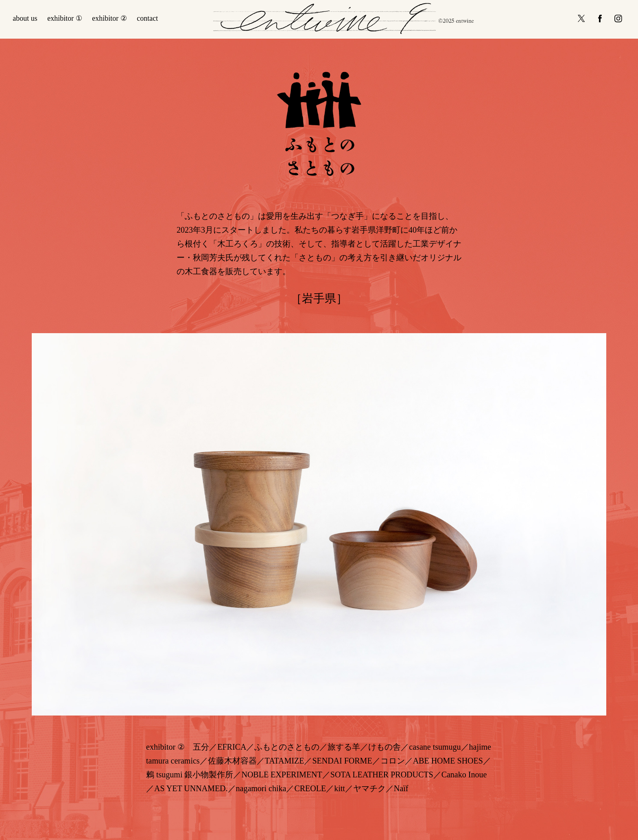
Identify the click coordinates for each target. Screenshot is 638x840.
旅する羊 (344, 747)
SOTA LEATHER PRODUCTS (382, 775)
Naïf (401, 788)
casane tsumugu (435, 747)
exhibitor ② (109, 18)
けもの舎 (385, 747)
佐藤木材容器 (232, 761)
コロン (393, 761)
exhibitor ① (65, 18)
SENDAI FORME (342, 761)
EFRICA (232, 747)
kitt (340, 788)
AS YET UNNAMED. (191, 788)
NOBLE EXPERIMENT (282, 775)
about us (25, 18)
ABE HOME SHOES (448, 761)
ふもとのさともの (287, 747)
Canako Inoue (464, 775)
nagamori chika (261, 788)
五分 (201, 747)
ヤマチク (369, 788)
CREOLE (310, 788)
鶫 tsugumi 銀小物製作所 (190, 775)
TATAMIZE (285, 761)
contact (147, 18)
